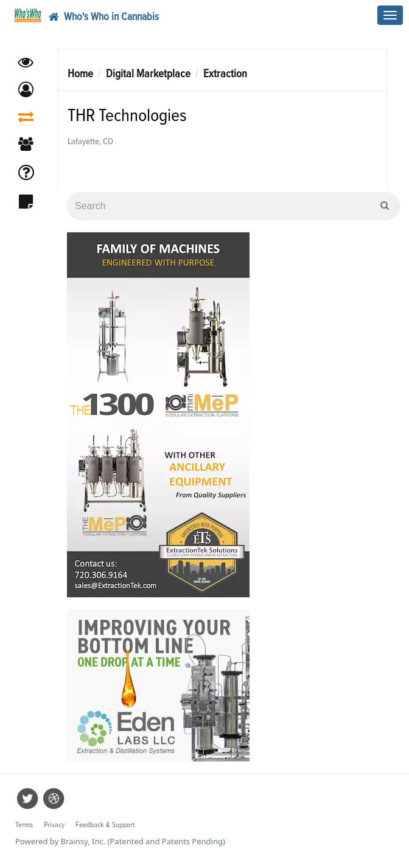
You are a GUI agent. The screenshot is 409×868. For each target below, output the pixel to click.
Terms (24, 825)
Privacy (54, 825)
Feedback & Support (105, 825)
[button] (26, 90)
